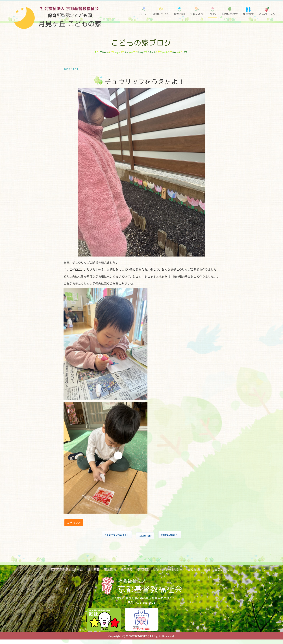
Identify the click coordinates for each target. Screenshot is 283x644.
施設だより (197, 14)
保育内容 (179, 14)
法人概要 (97, 569)
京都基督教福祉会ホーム (71, 569)
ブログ (213, 14)
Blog (203, 569)
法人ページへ (267, 14)
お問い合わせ (230, 14)
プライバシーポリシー (167, 569)
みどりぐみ (74, 523)
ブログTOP (145, 536)
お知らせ (191, 569)
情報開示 (143, 569)
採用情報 (248, 14)
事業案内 (112, 569)
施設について (161, 14)
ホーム (144, 14)
